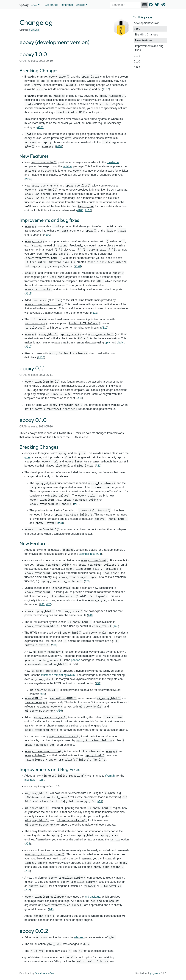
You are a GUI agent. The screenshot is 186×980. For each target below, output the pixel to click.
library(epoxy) (36, 863)
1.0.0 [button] (34, 5)
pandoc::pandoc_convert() (44, 660)
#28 (28, 844)
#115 (28, 294)
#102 (59, 146)
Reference (67, 5)
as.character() (36, 323)
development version (147, 23)
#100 (47, 235)
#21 (98, 466)
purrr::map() (38, 886)
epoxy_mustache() (112, 96)
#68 (61, 523)
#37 (28, 890)
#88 (54, 645)
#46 (90, 615)
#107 (106, 89)
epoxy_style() (46, 483)
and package (92, 897)
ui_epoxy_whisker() (44, 690)
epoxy (24, 5)
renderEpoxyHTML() (63, 698)
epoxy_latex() (59, 77)
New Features (144, 40)
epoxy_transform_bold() (81, 500)
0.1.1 (137, 56)
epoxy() (47, 146)
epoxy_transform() (102, 483)
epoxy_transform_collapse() (51, 504)
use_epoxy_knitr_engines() (45, 854)
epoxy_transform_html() (43, 258)
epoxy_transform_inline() (44, 304)
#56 (60, 711)
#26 (87, 581)
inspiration (31, 780)
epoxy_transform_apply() (67, 878)
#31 (42, 604)
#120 (78, 266)
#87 (76, 504)
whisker (68, 166)
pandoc (75, 660)
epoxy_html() (48, 190)
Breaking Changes (147, 35)
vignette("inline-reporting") (64, 776)
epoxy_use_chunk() (45, 185)
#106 (80, 210)
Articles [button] (81, 5)
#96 (80, 398)
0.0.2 (137, 67)
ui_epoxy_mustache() (46, 671)
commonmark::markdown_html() (46, 664)
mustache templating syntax (58, 675)
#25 (41, 780)
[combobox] (125, 5)
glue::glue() (60, 495)
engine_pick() (44, 916)
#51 (98, 683)
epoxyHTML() (34, 698)
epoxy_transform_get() (42, 730)
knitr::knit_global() (92, 961)
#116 (88, 210)
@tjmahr (110, 776)
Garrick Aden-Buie (45, 973)
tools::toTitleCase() (85, 323)
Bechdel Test (87, 554)
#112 (94, 313)
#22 (100, 801)
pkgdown (155, 973)
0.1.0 (137, 62)
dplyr (108, 343)
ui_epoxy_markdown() (48, 652)
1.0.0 (137, 29)
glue (27, 457)
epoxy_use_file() (78, 185)
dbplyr (121, 343)
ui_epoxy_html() (80, 622)
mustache (113, 162)
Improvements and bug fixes (149, 48)
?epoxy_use (86, 206)
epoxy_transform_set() (66, 405)
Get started (51, 5)
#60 (43, 694)
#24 (99, 554)
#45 (51, 909)
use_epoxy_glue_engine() (105, 867)
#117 (28, 347)
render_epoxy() (36, 702)
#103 (40, 127)
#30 (28, 871)
